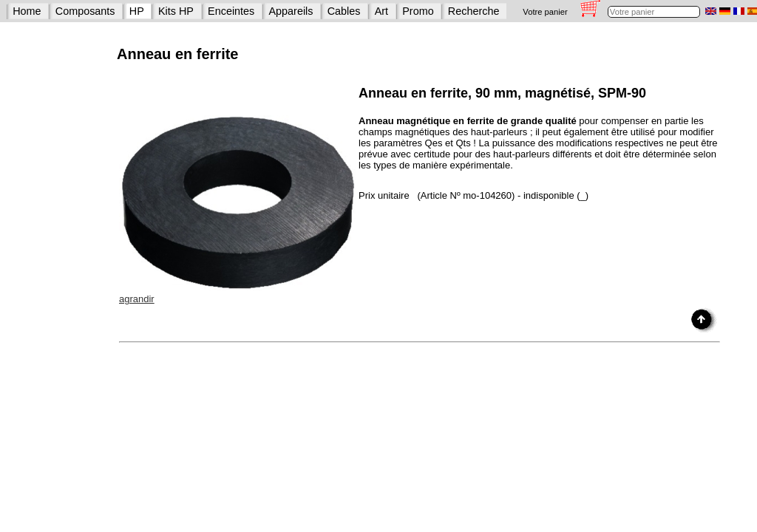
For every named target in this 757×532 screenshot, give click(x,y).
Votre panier (545, 12)
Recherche (474, 11)
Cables (344, 11)
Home (27, 11)
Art (381, 11)
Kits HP (176, 11)
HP (137, 11)
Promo (418, 11)
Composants (85, 11)
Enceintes (231, 11)
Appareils (291, 11)
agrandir (137, 299)
